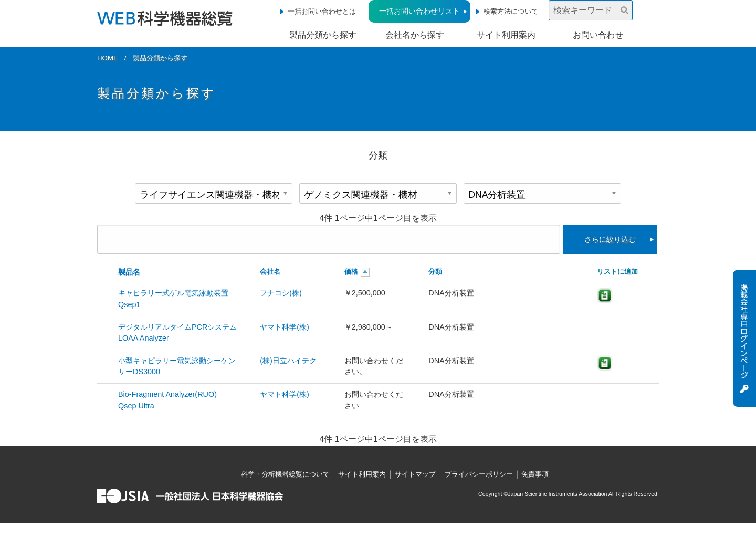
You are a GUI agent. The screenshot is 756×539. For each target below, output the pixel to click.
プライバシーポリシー (479, 474)
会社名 (270, 272)
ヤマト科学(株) (285, 327)
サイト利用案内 (506, 35)
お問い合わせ (598, 35)
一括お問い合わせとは (322, 11)
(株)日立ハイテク (288, 361)
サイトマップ (415, 474)
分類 (435, 272)
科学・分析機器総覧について (285, 474)
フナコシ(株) (281, 293)
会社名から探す (415, 35)
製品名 (129, 272)
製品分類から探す (323, 35)
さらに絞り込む (610, 239)
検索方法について (511, 11)
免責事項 (535, 474)
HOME (108, 58)
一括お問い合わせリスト (419, 11)
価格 (351, 272)
